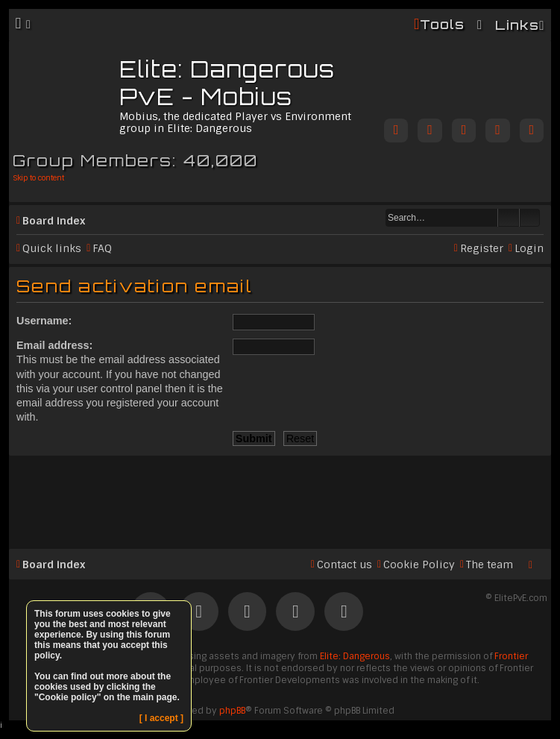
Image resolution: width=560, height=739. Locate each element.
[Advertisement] (280, 496)
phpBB (232, 711)
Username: (44, 321)
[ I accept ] (161, 718)
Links (517, 25)
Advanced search (530, 218)
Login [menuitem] (529, 248)
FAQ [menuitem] (102, 248)
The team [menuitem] (490, 565)
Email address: (54, 345)
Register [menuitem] (482, 248)
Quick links (52, 248)
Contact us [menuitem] (345, 565)
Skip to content (38, 178)
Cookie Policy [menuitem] (419, 565)
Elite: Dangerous (355, 656)
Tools (442, 24)
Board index (54, 221)
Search (509, 218)
